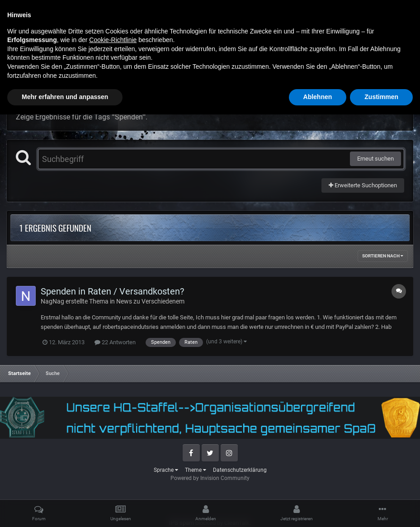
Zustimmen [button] (381, 509)
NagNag (52, 301)
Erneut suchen (375, 159)
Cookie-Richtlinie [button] (113, 452)
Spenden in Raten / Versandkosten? (112, 291)
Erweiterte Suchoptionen (363, 185)
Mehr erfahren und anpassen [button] (65, 509)
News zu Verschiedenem (150, 301)
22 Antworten (115, 342)
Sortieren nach (383, 256)
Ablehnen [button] (318, 509)
